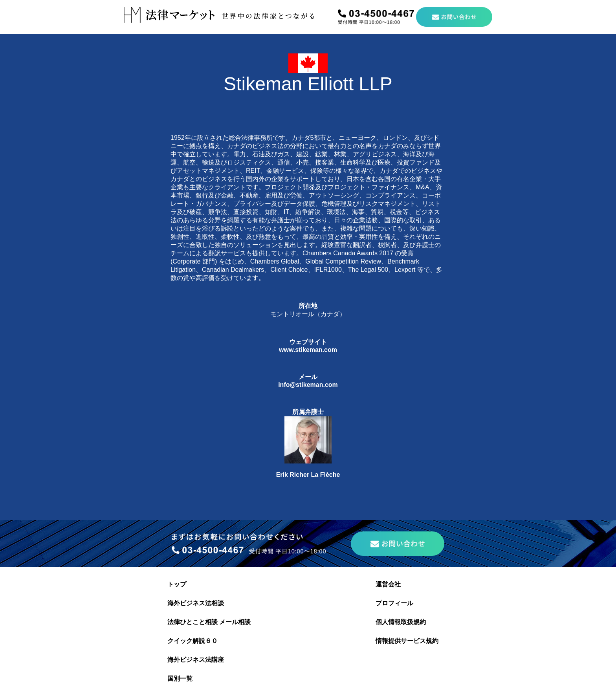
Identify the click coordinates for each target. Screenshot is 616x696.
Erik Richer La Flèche (308, 475)
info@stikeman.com (308, 385)
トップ (177, 584)
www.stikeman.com (308, 350)
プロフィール (394, 603)
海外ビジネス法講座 (196, 660)
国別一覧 (180, 679)
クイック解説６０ (192, 641)
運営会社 (388, 584)
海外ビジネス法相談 (196, 603)
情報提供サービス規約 (407, 641)
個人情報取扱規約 (401, 622)
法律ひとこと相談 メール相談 (209, 622)
